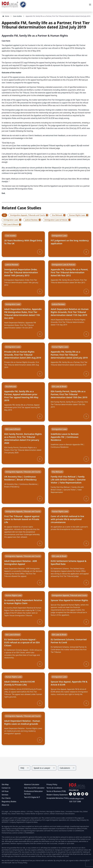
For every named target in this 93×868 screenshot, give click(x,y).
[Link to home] (10, 5)
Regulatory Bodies (9, 802)
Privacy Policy (52, 784)
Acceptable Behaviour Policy (58, 798)
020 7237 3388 (75, 802)
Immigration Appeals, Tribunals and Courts (29, 215)
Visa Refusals (58, 215)
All (4, 215)
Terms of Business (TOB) (56, 791)
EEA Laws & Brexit (12, 225)
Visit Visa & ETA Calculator (34, 788)
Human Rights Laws (79, 215)
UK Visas (5, 791)
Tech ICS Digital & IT (32, 797)
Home (6, 16)
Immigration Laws (12, 220)
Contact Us (6, 788)
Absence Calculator (32, 784)
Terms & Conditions (54, 788)
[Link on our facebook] (71, 794)
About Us (5, 805)
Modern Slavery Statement (57, 795)
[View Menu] (90, 5)
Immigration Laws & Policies (57, 220)
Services (5, 795)
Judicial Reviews (33, 220)
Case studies (17, 16)
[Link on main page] (80, 786)
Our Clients (6, 798)
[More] (40, 252)
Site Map (5, 784)
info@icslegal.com (77, 799)
